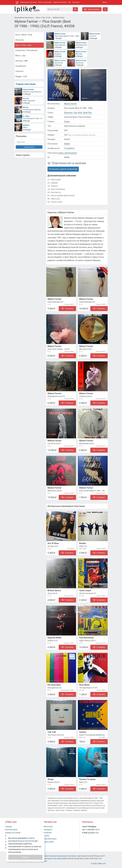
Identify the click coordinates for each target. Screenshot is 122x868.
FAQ (69, 2)
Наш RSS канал (50, 839)
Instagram (48, 830)
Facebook (48, 833)
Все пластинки (11, 830)
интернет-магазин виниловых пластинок (59, 856)
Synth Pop (87, 113)
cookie (30, 838)
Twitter (47, 836)
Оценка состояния (60, 2)
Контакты (76, 2)
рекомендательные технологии (21, 841)
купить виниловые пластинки (49, 858)
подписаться (29, 147)
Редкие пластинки (26, 84)
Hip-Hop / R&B (21, 61)
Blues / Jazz (21, 56)
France (67, 121)
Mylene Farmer (70, 104)
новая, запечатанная (67, 153)
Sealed (67, 144)
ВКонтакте (48, 827)
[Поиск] (60, 9)
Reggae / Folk (21, 76)
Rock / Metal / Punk (24, 35)
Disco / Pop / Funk (23, 45)
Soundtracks (21, 66)
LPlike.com (101, 864)
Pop (75, 113)
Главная (9, 827)
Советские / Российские (26, 50)
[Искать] (75, 9)
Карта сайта (49, 842)
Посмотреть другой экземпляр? (63, 169)
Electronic (20, 40)
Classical (19, 71)
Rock (80, 113)
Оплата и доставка (45, 2)
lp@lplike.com (93, 833)
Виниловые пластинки (28, 2)
